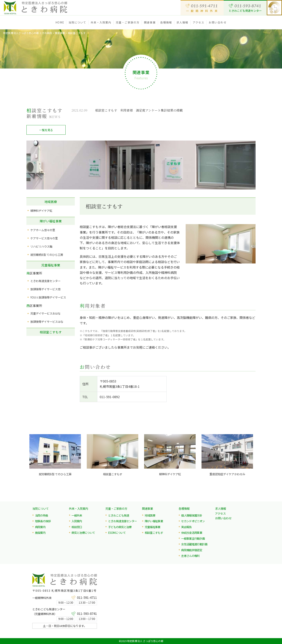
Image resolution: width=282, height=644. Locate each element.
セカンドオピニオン (193, 521)
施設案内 (40, 533)
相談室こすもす (51, 332)
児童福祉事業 (51, 265)
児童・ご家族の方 (116, 508)
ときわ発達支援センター (45, 281)
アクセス (198, 22)
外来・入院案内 (79, 508)
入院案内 (77, 521)
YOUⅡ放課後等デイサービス (48, 297)
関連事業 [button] (150, 22)
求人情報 (182, 22)
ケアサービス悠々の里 (44, 238)
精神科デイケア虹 (41, 211)
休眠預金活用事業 (192, 533)
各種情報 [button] (166, 22)
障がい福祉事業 (51, 221)
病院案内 (40, 527)
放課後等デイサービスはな (47, 322)
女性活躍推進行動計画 (194, 544)
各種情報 (184, 508)
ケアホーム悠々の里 (43, 230)
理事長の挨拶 (43, 521)
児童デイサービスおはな (45, 313)
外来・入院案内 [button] (101, 22)
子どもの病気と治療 (120, 527)
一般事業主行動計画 (193, 538)
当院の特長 (42, 515)
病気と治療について (83, 533)
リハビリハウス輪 (41, 246)
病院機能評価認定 (192, 550)
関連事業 (147, 508)
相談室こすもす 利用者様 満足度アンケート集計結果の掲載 (139, 110)
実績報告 (186, 527)
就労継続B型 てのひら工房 (47, 255)
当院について (41, 508)
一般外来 (77, 515)
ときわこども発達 (119, 515)
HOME (60, 22)
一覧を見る (46, 130)
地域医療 (51, 202)
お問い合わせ (218, 22)
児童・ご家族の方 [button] (128, 22)
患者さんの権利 (190, 556)
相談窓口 (77, 527)
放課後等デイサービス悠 (45, 289)
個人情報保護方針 (192, 515)
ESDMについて (117, 533)
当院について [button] (77, 22)
